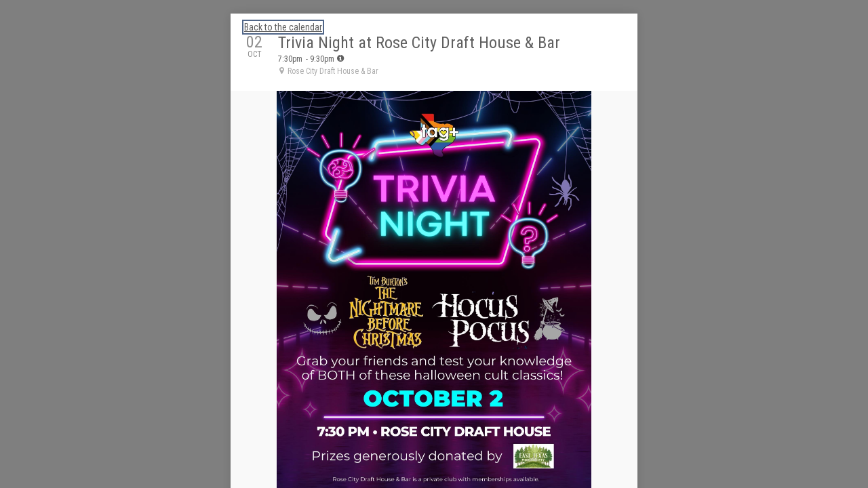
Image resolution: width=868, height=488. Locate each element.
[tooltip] (340, 58)
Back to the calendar (283, 27)
